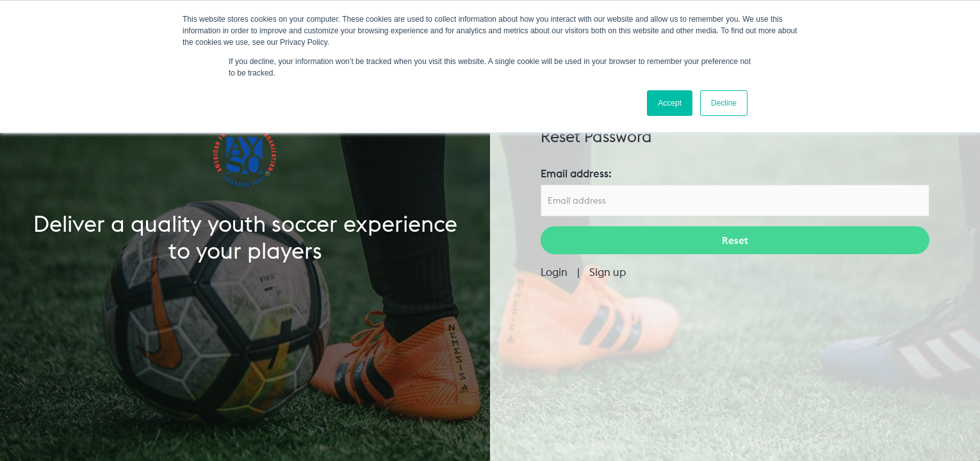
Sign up (608, 272)
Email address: (576, 174)
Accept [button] (670, 103)
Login (554, 272)
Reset (735, 241)
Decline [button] (724, 103)
